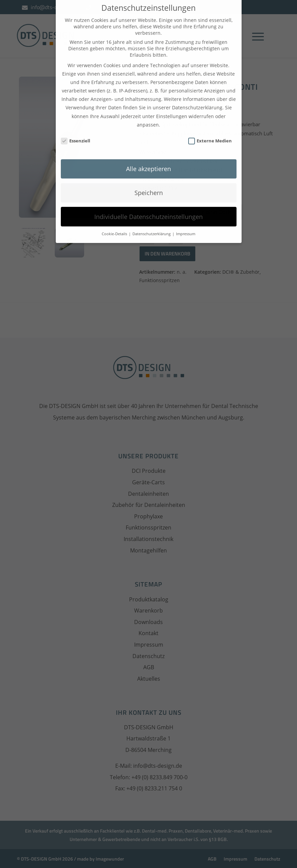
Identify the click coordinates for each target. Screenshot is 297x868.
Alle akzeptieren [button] (148, 157)
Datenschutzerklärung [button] (152, 222)
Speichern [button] (149, 181)
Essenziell (76, 129)
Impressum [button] (186, 222)
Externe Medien (210, 129)
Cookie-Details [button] (115, 222)
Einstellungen (172, 105)
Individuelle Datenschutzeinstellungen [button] (148, 205)
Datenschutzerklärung (197, 96)
